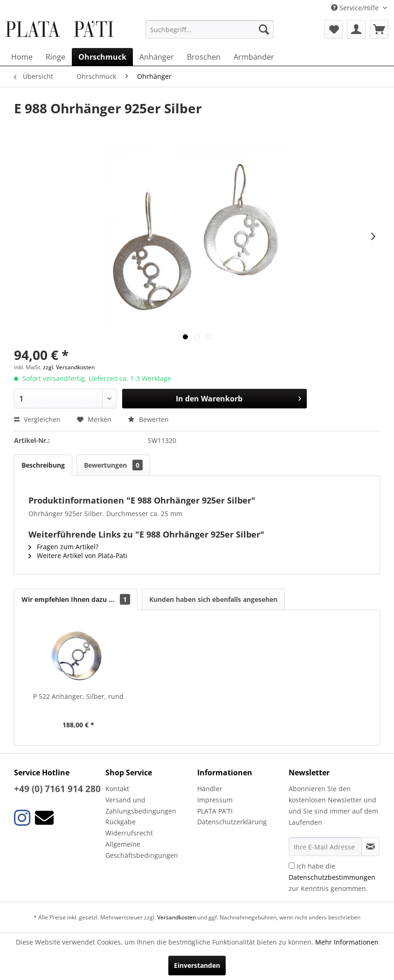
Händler (210, 789)
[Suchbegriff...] (210, 29)
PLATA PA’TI (215, 811)
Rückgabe (121, 822)
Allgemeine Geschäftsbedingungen (142, 850)
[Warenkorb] (379, 29)
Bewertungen (113, 465)
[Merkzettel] (333, 29)
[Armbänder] (254, 57)
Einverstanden (197, 965)
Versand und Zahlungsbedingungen (141, 805)
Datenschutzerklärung (232, 822)
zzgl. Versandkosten (69, 367)
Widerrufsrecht (129, 833)
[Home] (22, 57)
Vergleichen (37, 419)
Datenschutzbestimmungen (332, 877)
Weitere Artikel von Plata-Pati (78, 556)
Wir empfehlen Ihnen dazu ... (76, 599)
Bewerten (148, 419)
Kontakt (117, 789)
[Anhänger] (157, 57)
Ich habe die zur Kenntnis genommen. (332, 877)
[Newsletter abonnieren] (370, 847)
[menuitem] (210, 29)
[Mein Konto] (356, 29)
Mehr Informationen (347, 942)
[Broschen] (204, 57)
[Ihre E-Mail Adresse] (325, 847)
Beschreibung (43, 465)
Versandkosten (176, 917)
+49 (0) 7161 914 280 (57, 789)
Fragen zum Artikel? (63, 547)
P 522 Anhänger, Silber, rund (78, 696)
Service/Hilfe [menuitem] (356, 8)
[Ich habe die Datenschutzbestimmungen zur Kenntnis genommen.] (292, 866)
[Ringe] (55, 57)
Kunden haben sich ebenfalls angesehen (213, 599)
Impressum (215, 800)
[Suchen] (264, 29)
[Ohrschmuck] (102, 57)
